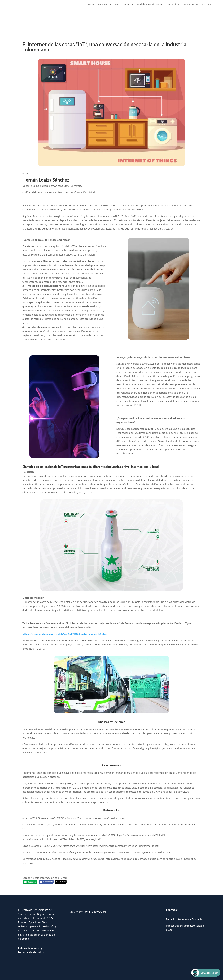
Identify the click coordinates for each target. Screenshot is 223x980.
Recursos (189, 4)
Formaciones (123, 4)
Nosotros (103, 4)
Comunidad (174, 4)
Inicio (91, 4)
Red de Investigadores (150, 4)
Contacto (207, 4)
